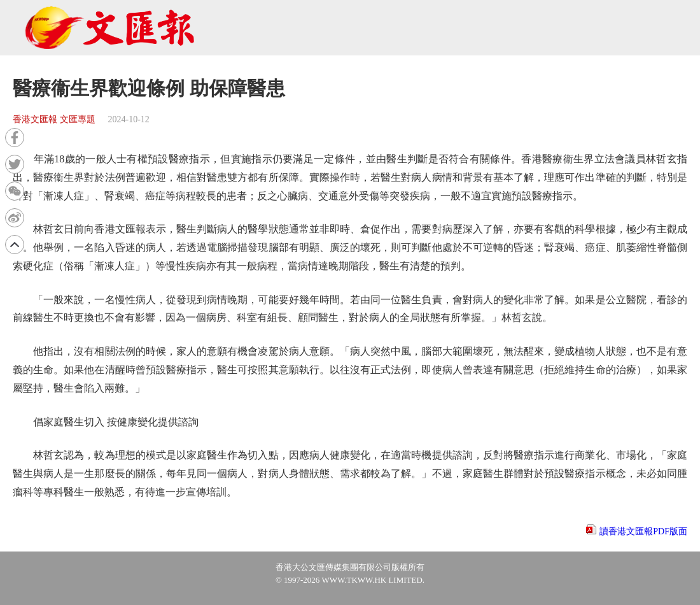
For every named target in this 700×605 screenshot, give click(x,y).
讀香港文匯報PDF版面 (643, 531)
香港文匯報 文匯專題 (54, 119)
